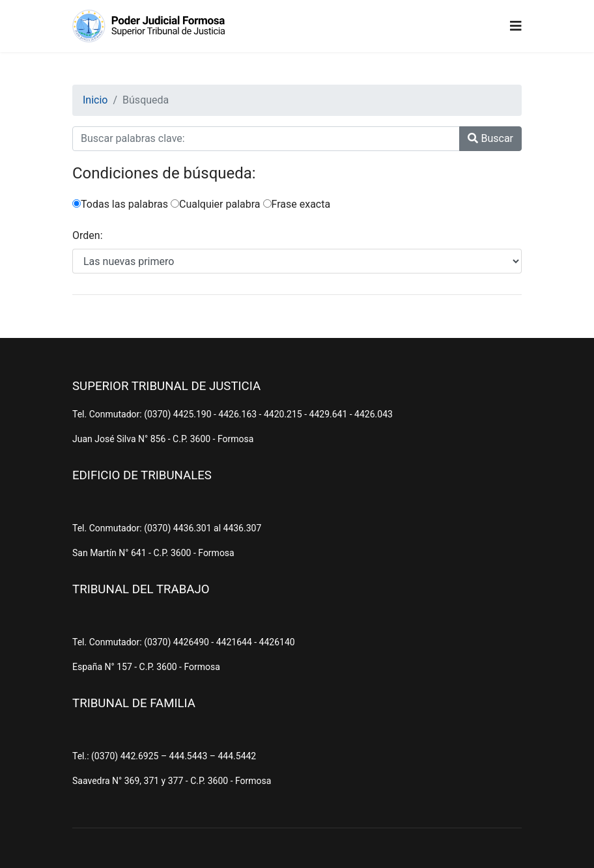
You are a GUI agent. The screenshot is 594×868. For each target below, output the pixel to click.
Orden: (88, 235)
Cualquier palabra (216, 204)
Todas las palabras (120, 204)
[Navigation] (516, 26)
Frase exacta (297, 204)
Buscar (490, 138)
